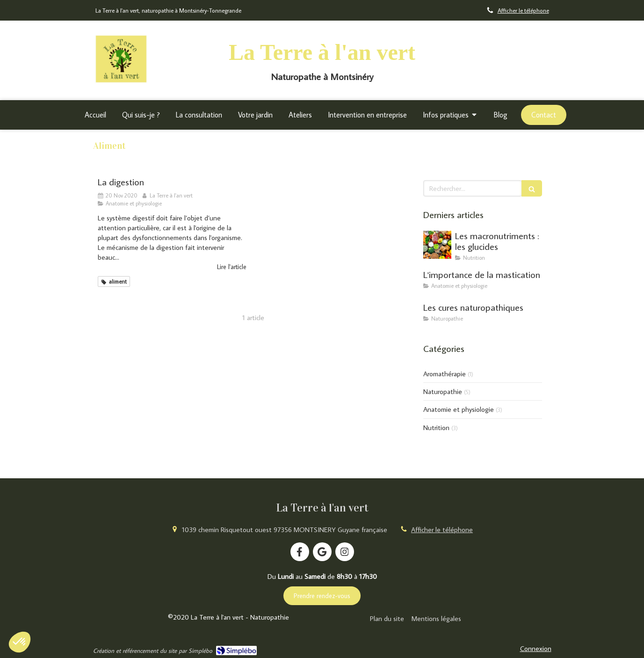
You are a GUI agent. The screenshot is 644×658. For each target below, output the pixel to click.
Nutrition (436, 428)
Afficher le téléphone (523, 10)
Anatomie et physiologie (459, 409)
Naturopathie (443, 391)
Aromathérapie (445, 374)
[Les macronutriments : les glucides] (437, 245)
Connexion (536, 648)
